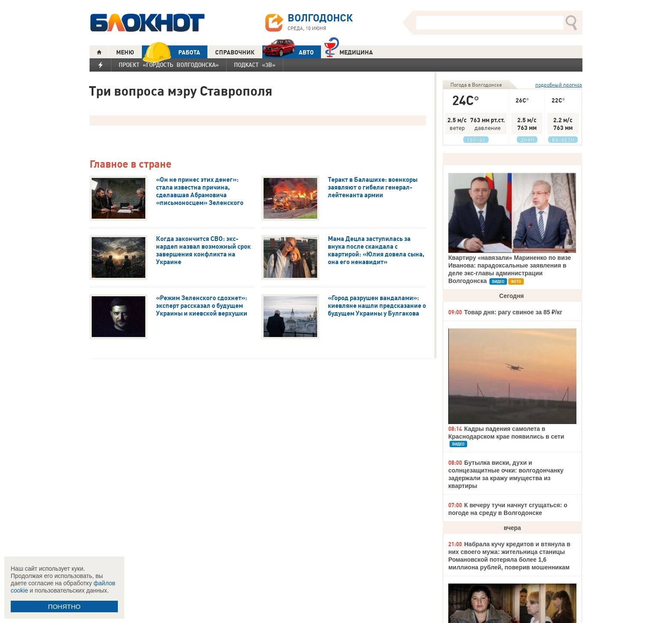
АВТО (288, 52)
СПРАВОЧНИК (235, 52)
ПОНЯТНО (64, 606)
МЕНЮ (125, 52)
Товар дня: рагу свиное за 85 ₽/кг (513, 312)
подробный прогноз (559, 85)
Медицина (349, 51)
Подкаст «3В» (255, 65)
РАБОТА (171, 52)
